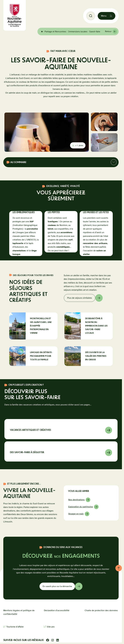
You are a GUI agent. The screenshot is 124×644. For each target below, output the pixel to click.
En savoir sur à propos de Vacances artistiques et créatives (61, 429)
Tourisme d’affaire (15, 627)
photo (78, 146)
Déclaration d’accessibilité (57, 610)
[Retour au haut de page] (119, 568)
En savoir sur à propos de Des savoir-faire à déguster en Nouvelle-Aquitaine (61, 451)
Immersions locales (82, 30)
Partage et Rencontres (60, 30)
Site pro (51, 627)
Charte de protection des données (101, 610)
